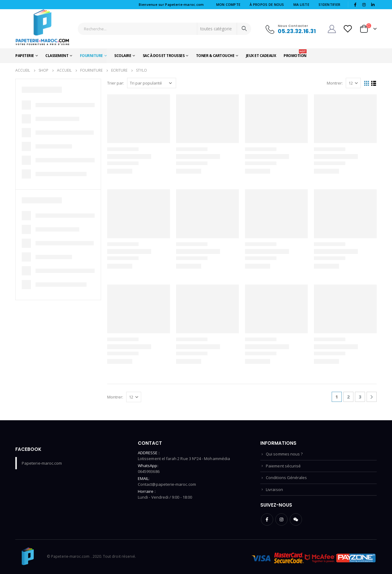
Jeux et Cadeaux (261, 56)
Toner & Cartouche (215, 56)
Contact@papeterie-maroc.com (167, 484)
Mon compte (228, 4)
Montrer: (335, 83)
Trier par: (116, 83)
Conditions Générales (286, 478)
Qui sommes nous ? (284, 454)
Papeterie (25, 56)
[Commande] (152, 83)
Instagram (281, 519)
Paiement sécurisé (283, 466)
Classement (57, 56)
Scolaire (123, 56)
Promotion (295, 54)
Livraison (274, 489)
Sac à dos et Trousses (164, 56)
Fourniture (91, 56)
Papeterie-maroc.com (42, 463)
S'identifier (329, 4)
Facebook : (267, 519)
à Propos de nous (267, 4)
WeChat (296, 519)
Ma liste (301, 4)
